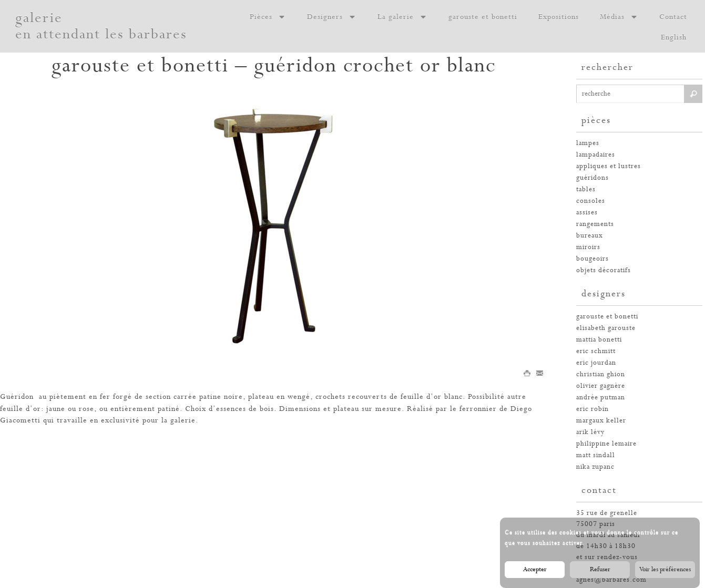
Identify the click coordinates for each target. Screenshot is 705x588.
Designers (332, 17)
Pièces (268, 17)
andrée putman (601, 398)
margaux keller (601, 421)
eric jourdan (596, 363)
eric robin (592, 409)
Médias (619, 17)
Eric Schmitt (596, 351)
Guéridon (17, 397)
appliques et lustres (609, 166)
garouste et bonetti (483, 17)
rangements (595, 224)
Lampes (588, 143)
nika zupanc (595, 467)
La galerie (402, 17)
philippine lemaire (606, 444)
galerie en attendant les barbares (101, 26)
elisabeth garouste (606, 328)
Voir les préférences (665, 570)
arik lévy (590, 432)
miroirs (588, 247)
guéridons (592, 178)
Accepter (535, 570)
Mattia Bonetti (599, 340)
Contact (673, 17)
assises (587, 213)
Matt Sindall (596, 455)
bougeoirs (592, 259)
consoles (591, 201)
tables (586, 189)
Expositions (559, 17)
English (674, 37)
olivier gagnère (601, 386)
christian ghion (601, 374)
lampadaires (596, 155)
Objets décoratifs (604, 270)
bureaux (590, 236)
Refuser (600, 570)
